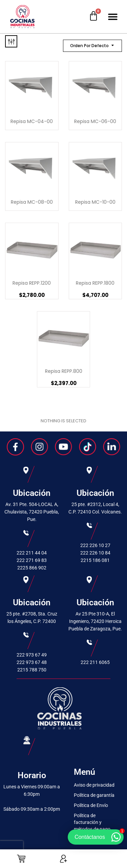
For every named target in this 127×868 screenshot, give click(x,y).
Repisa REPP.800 (64, 371)
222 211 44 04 (32, 553)
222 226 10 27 (95, 545)
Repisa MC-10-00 (95, 202)
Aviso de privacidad (94, 785)
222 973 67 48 (32, 662)
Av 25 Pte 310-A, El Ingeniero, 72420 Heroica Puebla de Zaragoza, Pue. (95, 621)
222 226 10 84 (95, 553)
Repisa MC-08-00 (32, 202)
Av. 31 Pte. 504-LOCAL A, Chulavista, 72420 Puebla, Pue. (32, 512)
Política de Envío (91, 805)
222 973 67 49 (32, 655)
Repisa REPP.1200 (32, 283)
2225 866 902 (32, 568)
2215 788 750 (32, 670)
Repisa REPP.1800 (95, 283)
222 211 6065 (95, 662)
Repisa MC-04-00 (32, 121)
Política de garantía (94, 795)
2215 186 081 (95, 560)
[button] (113, 17)
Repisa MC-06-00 (95, 121)
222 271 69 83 (32, 560)
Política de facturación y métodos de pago (92, 822)
